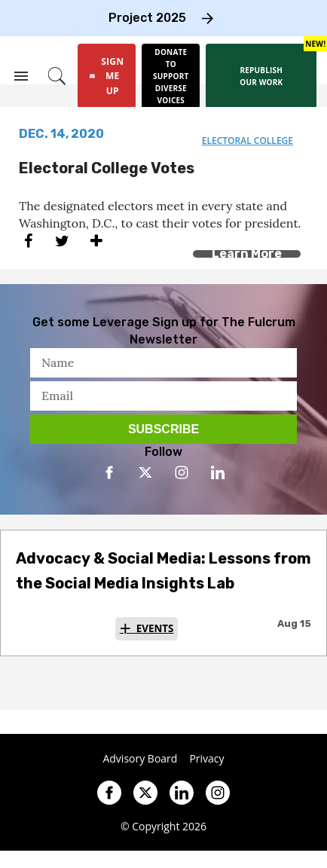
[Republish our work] (261, 76)
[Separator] (96, 241)
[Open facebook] (109, 472)
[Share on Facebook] (28, 241)
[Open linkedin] (218, 472)
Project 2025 (147, 18)
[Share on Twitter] (62, 241)
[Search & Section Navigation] (21, 76)
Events (155, 628)
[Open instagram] (182, 472)
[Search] (57, 76)
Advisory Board (140, 759)
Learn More (247, 254)
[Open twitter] (145, 472)
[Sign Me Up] (107, 76)
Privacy (206, 759)
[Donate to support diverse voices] (171, 76)
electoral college (248, 141)
